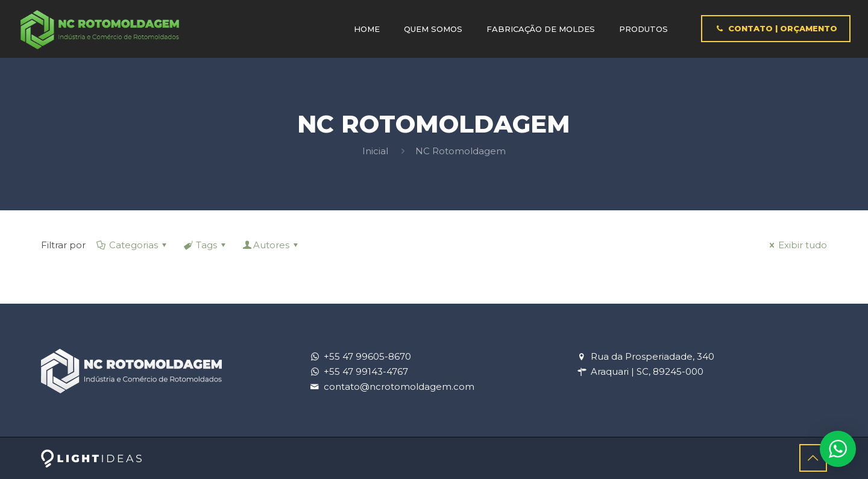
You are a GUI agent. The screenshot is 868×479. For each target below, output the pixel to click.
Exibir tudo (796, 245)
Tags (206, 245)
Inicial (375, 151)
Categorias (133, 245)
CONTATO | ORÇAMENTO (775, 28)
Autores (271, 245)
